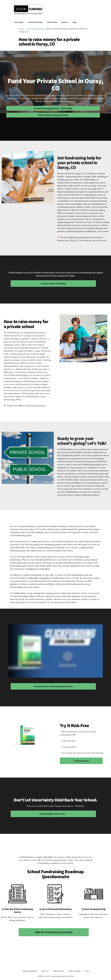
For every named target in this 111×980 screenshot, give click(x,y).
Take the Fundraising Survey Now (54, 932)
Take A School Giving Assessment (53, 115)
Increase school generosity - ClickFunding (53, 108)
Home (21, 29)
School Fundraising (35, 29)
